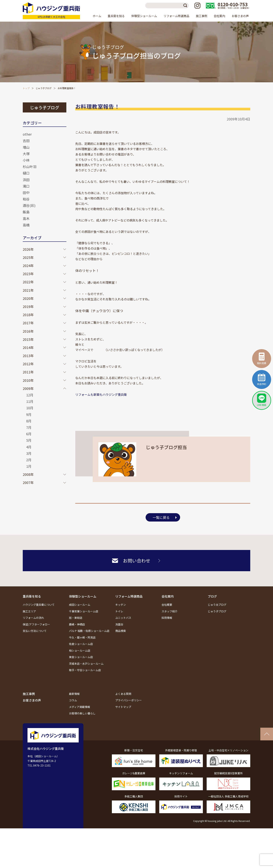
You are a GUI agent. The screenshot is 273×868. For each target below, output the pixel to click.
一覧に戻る (161, 517)
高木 (26, 218)
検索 (186, 5)
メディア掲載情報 (80, 707)
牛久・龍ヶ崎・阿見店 (82, 637)
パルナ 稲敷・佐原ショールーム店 (89, 631)
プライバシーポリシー (129, 700)
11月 (30, 401)
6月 (29, 434)
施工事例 (202, 16)
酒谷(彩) (29, 205)
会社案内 (168, 596)
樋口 (26, 173)
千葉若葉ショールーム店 (84, 611)
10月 (30, 408)
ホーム (97, 16)
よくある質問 (123, 694)
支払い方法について (35, 631)
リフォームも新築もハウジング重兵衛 (101, 394)
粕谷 (26, 199)
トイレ (119, 611)
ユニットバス (123, 618)
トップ (26, 88)
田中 (26, 192)
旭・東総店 (76, 618)
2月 (29, 460)
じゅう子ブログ (44, 88)
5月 (29, 440)
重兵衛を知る (32, 596)
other (27, 134)
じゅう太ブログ (217, 605)
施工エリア (29, 611)
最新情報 (74, 694)
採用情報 (167, 618)
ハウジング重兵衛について (39, 605)
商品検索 (121, 631)
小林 (26, 160)
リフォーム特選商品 (129, 596)
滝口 (26, 186)
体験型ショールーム (83, 596)
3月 (29, 453)
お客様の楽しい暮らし (82, 713)
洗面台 (119, 624)
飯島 (26, 212)
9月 (29, 414)
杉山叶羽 (30, 167)
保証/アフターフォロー (36, 624)
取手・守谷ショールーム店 (85, 670)
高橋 (26, 225)
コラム (73, 700)
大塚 (26, 154)
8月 (29, 421)
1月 (29, 466)
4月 (29, 447)
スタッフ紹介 (169, 611)
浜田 (26, 180)
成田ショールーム (80, 605)
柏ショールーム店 (80, 650)
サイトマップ (123, 707)
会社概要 (167, 605)
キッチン (121, 605)
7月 (29, 427)
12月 (30, 395)
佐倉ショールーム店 (81, 644)
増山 (26, 147)
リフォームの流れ (33, 618)
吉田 (26, 141)
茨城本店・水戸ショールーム (86, 664)
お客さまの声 (240, 16)
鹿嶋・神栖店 (77, 624)
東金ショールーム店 (81, 657)
